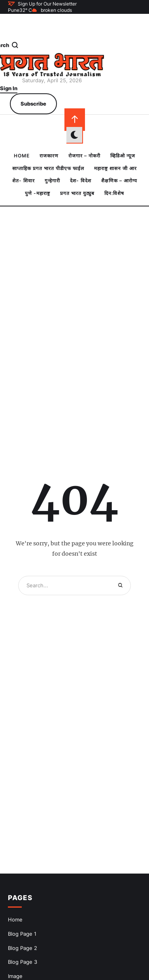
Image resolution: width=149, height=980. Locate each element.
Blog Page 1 (22, 934)
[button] (42, 4)
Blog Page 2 (23, 948)
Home (15, 919)
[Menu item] (22, 156)
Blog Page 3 (23, 962)
